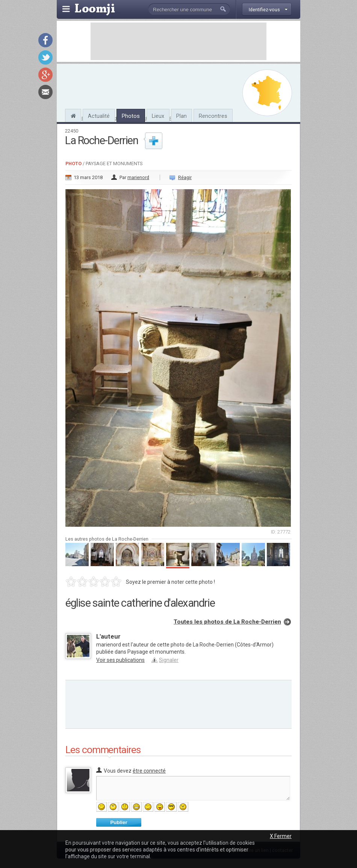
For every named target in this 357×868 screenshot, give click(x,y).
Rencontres (213, 116)
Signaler (169, 660)
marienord (138, 177)
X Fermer (281, 836)
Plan (182, 116)
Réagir (185, 177)
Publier (119, 822)
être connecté (149, 771)
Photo (73, 164)
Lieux (158, 116)
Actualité (99, 116)
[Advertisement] (178, 41)
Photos (131, 116)
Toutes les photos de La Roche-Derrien (227, 622)
